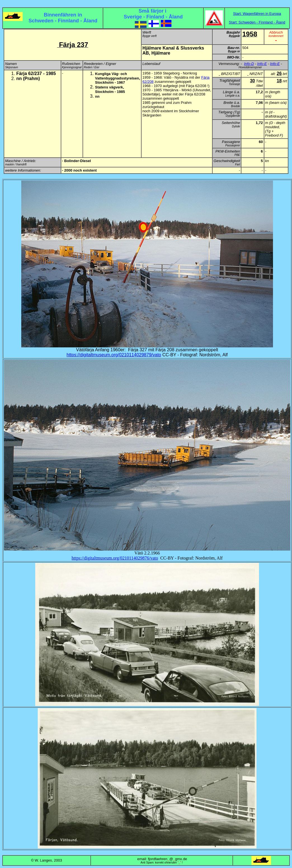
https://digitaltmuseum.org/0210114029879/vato (114, 355)
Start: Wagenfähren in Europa (257, 14)
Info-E (262, 64)
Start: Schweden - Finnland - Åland (257, 22)
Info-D (249, 64)
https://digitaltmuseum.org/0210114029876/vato (115, 558)
